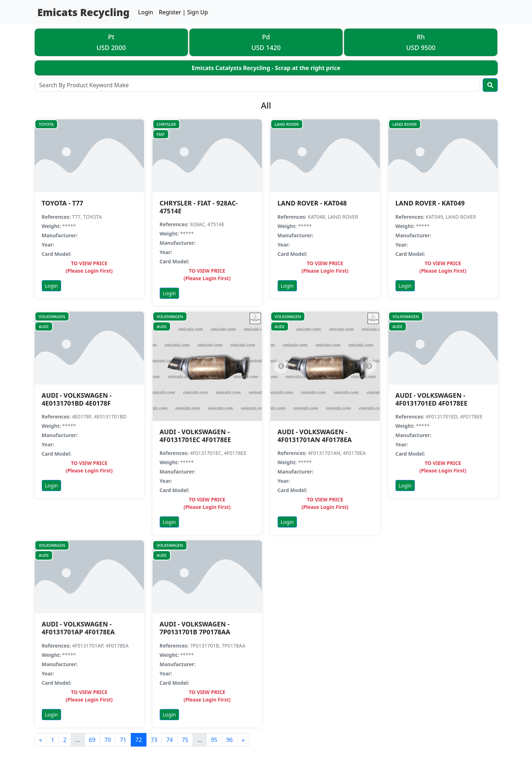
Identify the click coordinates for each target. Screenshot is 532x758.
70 (108, 740)
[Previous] (281, 366)
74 (169, 740)
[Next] (369, 366)
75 (185, 740)
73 (154, 740)
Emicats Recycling (84, 12)
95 (214, 740)
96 (229, 740)
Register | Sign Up (184, 12)
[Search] (257, 85)
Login (146, 12)
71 (123, 740)
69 (92, 740)
